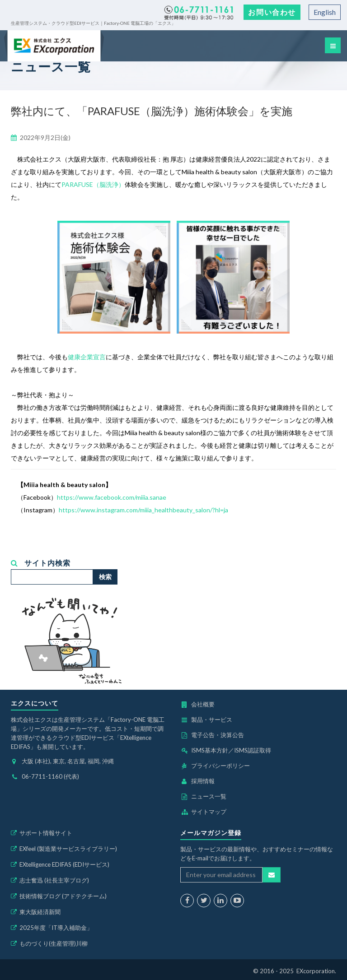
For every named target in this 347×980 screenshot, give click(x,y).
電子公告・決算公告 (218, 735)
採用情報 (203, 781)
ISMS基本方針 (210, 750)
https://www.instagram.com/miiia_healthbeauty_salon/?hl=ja (143, 510)
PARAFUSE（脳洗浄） (93, 184)
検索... (11, 569)
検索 (105, 577)
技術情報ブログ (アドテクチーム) (63, 896)
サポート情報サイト (46, 833)
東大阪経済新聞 (40, 912)
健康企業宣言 (87, 357)
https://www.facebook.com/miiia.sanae (112, 497)
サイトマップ (209, 812)
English (325, 12)
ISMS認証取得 (253, 750)
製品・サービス (212, 720)
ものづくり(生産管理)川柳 (54, 943)
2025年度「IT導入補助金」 (56, 928)
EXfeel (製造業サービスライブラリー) (68, 849)
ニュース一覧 (209, 796)
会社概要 (203, 704)
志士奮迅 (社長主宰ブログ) (54, 880)
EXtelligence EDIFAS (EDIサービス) (64, 864)
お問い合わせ (272, 12)
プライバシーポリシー (220, 766)
